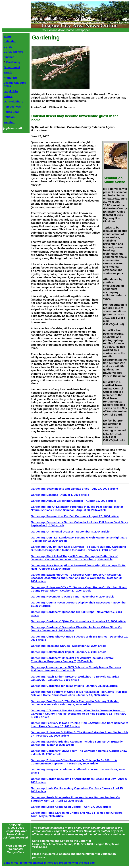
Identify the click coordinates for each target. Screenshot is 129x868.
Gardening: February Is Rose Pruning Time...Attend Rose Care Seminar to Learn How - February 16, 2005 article (80, 725)
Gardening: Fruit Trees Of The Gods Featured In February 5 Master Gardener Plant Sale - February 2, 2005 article (75, 703)
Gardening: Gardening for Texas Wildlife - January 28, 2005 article (74, 686)
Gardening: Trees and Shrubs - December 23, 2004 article (69, 646)
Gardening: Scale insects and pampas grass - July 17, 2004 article (74, 489)
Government (12, 67)
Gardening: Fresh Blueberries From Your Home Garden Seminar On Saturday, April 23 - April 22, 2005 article (75, 799)
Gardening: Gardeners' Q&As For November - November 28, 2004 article (78, 621)
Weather (9, 122)
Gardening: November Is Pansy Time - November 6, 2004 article (73, 597)
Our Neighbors (13, 101)
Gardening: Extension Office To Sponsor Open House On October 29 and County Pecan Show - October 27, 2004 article (79, 589)
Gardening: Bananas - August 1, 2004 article (60, 495)
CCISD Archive (13, 52)
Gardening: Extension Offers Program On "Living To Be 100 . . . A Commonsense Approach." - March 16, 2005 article (74, 762)
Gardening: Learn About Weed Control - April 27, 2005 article (71, 807)
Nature (8, 96)
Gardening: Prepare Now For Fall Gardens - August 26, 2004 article (75, 516)
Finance (9, 57)
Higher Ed (10, 78)
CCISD (8, 47)
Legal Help (11, 91)
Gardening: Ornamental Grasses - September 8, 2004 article (70, 532)
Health (8, 72)
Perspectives (12, 107)
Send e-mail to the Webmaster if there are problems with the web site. (50, 863)
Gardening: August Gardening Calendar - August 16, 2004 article (73, 501)
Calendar (10, 41)
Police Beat (11, 112)
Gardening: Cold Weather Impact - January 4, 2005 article (68, 652)
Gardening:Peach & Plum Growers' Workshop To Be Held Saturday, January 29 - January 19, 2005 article (75, 678)
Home (8, 36)
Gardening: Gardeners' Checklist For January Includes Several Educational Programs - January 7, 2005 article (72, 660)
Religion (9, 117)
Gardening (12, 62)
